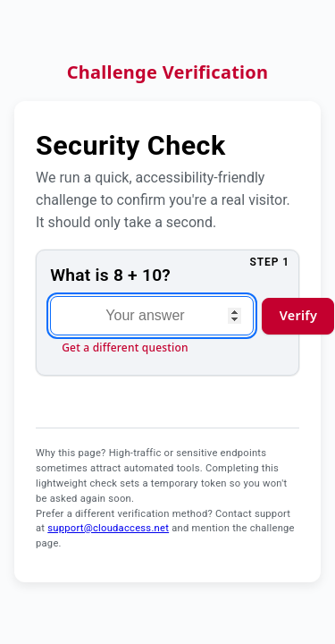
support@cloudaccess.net (108, 528)
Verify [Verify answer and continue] (298, 315)
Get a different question (125, 347)
